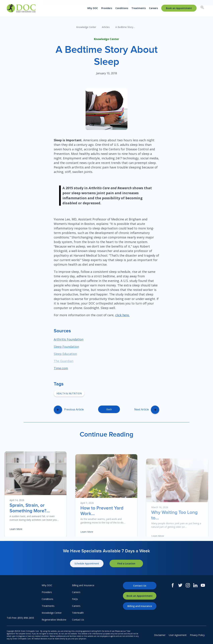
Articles (106, 27)
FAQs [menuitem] (75, 599)
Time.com (61, 368)
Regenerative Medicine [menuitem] (54, 620)
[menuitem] (179, 8)
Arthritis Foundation (69, 339)
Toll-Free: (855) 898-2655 (20, 618)
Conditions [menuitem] (122, 8)
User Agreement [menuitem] (178, 635)
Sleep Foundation (66, 347)
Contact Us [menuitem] (78, 620)
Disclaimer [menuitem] (160, 635)
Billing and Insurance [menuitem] (83, 585)
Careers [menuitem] (153, 8)
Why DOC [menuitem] (93, 8)
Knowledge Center (86, 27)
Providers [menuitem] (107, 8)
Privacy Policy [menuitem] (197, 635)
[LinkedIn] (195, 585)
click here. (122, 315)
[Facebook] (173, 585)
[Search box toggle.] (202, 8)
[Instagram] (188, 585)
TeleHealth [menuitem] (78, 613)
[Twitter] (180, 585)
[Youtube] (203, 585)
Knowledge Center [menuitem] (52, 613)
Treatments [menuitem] (139, 8)
